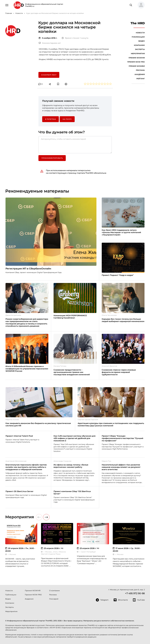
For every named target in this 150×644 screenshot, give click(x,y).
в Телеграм (51, 119)
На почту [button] (67, 119)
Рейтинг (141, 79)
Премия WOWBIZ (137, 66)
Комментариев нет (50, 43)
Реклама (140, 70)
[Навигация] (7, 5)
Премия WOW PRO (136, 62)
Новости (140, 33)
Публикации (138, 37)
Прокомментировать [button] (52, 158)
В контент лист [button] (49, 75)
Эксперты (140, 49)
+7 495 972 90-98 (135, 593)
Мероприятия (138, 54)
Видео (142, 41)
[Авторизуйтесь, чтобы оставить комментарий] (75, 145)
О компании (54, 591)
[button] (140, 5)
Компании (139, 45)
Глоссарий (54, 599)
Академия (140, 74)
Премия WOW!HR (137, 58)
